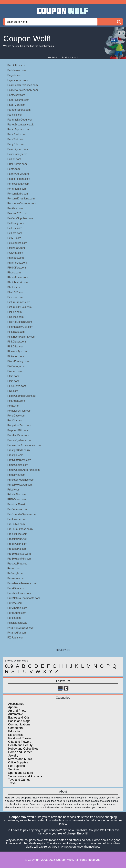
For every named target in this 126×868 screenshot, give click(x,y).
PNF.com (13, 391)
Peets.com (14, 169)
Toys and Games (19, 780)
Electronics (15, 735)
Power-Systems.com (19, 440)
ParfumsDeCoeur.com (20, 120)
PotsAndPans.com (18, 435)
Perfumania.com (17, 189)
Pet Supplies (16, 766)
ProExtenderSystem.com (22, 514)
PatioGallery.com (17, 154)
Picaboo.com (15, 297)
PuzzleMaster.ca (17, 623)
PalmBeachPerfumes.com (23, 85)
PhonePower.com (18, 277)
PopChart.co (15, 421)
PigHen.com (15, 312)
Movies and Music (20, 759)
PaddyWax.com (16, 70)
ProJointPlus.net (17, 539)
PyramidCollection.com (21, 628)
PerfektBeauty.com (18, 184)
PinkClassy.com (17, 342)
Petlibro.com (15, 233)
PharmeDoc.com (17, 263)
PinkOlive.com (16, 347)
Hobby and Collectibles (23, 749)
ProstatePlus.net (17, 564)
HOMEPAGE (63, 650)
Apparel (13, 707)
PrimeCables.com (18, 465)
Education (15, 731)
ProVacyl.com (15, 573)
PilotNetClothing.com (20, 322)
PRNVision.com (17, 499)
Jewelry (13, 756)
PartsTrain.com (16, 139)
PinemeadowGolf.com (20, 327)
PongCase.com (16, 416)
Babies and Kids (19, 718)
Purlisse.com (15, 603)
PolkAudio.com (16, 401)
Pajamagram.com (18, 80)
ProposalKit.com (17, 549)
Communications (19, 724)
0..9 (9, 666)
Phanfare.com (16, 258)
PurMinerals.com (17, 608)
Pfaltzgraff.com (16, 248)
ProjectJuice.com (17, 534)
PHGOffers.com (17, 268)
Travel (12, 783)
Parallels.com (15, 115)
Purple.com (14, 618)
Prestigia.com (15, 455)
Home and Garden (20, 752)
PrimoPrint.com (16, 475)
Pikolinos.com (16, 317)
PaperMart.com (16, 105)
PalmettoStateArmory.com (23, 90)
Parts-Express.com (18, 129)
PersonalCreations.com (21, 199)
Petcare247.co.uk (18, 213)
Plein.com (13, 376)
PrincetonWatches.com (21, 480)
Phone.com (14, 273)
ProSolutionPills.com (19, 559)
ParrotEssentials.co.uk (20, 125)
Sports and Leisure (21, 773)
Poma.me (13, 406)
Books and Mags (19, 721)
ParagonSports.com (19, 110)
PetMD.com (14, 238)
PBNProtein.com (17, 164)
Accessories (16, 704)
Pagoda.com (15, 75)
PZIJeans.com (16, 638)
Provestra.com (16, 578)
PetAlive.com (15, 208)
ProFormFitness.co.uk (20, 529)
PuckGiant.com (16, 588)
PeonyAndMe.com (18, 174)
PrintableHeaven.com (20, 485)
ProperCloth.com (17, 544)
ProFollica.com (16, 524)
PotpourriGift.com (18, 430)
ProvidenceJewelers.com (22, 583)
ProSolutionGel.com (19, 554)
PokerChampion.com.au (21, 396)
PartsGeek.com (16, 134)
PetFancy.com (16, 223)
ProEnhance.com (17, 509)
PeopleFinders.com (19, 179)
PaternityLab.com (18, 149)
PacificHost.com (17, 65)
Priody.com (14, 490)
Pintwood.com (16, 356)
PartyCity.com (15, 144)
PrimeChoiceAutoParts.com (24, 470)
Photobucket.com (18, 282)
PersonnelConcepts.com (22, 203)
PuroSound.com (17, 613)
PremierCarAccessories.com (24, 445)
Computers (15, 728)
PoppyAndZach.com (19, 425)
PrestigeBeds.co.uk (19, 450)
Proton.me (13, 568)
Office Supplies (18, 762)
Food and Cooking (20, 738)
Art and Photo (17, 711)
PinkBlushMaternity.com (21, 337)
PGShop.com (15, 253)
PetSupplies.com (17, 243)
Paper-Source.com (18, 100)
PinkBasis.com (16, 332)
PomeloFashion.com (19, 411)
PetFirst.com (15, 228)
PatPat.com (14, 159)
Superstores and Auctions (25, 776)
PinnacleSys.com (17, 351)
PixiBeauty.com (16, 366)
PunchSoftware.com (19, 593)
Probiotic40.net (16, 504)
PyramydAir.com (17, 633)
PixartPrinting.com (18, 361)
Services (14, 769)
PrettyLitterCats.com (19, 460)
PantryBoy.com (16, 95)
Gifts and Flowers (20, 742)
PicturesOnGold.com (20, 307)
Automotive (16, 714)
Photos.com (14, 287)
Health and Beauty (20, 745)
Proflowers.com (16, 519)
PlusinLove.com (17, 386)
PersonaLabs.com (18, 194)
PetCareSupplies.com (20, 218)
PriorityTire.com (16, 495)
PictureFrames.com (19, 302)
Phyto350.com (16, 292)
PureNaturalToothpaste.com (24, 598)
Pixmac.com (15, 371)
